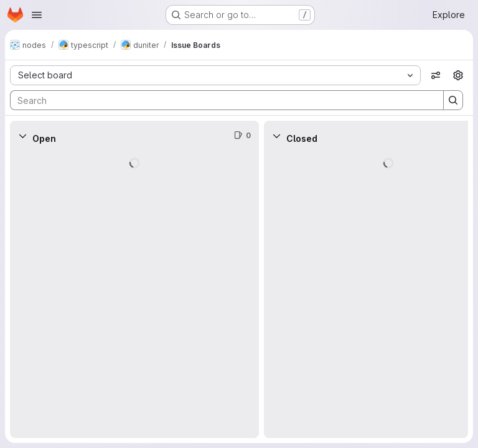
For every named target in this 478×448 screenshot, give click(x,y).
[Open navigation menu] (37, 15)
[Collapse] (22, 136)
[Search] (221, 100)
